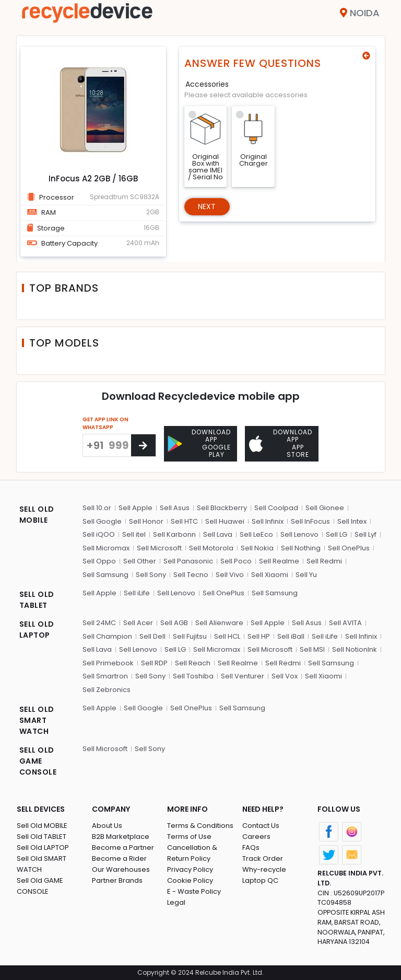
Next (207, 206)
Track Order (263, 858)
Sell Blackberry (222, 508)
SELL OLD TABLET (37, 600)
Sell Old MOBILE (42, 826)
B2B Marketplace (121, 837)
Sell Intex (352, 521)
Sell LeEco (256, 534)
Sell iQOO (99, 534)
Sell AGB (174, 623)
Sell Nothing (301, 548)
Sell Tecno (191, 575)
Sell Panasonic (188, 561)
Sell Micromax (106, 548)
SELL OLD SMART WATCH (37, 720)
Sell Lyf (365, 534)
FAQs (251, 848)
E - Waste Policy (194, 891)
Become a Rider (119, 858)
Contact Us (261, 826)
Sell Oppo (99, 561)
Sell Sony (151, 575)
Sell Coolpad (276, 508)
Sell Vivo (230, 575)
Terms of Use (189, 837)
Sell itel (134, 534)
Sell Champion (107, 636)
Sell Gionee (325, 508)
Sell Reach (193, 663)
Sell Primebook (108, 663)
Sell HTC (184, 521)
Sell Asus (175, 508)
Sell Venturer (243, 676)
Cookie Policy (190, 880)
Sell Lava (218, 534)
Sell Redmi (324, 561)
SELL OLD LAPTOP (37, 630)
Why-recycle (264, 869)
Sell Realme (279, 561)
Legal (176, 902)
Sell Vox (285, 676)
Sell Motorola (211, 548)
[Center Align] (143, 445)
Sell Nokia (257, 548)
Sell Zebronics (107, 690)
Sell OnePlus (349, 548)
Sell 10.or (97, 508)
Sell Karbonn (174, 534)
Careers (256, 837)
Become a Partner (123, 848)
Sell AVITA (345, 623)
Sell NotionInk (355, 649)
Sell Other (140, 561)
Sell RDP (154, 663)
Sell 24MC (99, 623)
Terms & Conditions (200, 826)
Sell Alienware (219, 623)
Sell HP (259, 636)
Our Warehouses (121, 869)
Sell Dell (152, 636)
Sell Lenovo (299, 534)
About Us (107, 826)
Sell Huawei (225, 521)
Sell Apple (135, 508)
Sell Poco (236, 561)
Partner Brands (117, 880)
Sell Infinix (268, 521)
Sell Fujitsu (190, 636)
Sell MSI (312, 649)
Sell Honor (146, 521)
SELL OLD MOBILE (37, 515)
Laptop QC (260, 880)
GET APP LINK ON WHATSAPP (105, 423)
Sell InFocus (310, 521)
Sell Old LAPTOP (43, 848)
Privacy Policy (190, 869)
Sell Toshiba (193, 676)
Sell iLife (137, 593)
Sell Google (102, 521)
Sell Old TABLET (42, 837)
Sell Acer (138, 623)
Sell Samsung (105, 575)
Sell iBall (291, 636)
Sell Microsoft (159, 548)
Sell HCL (227, 636)
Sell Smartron (105, 676)
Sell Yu (306, 575)
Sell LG (337, 534)
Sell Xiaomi (270, 575)
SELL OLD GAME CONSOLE (38, 761)
